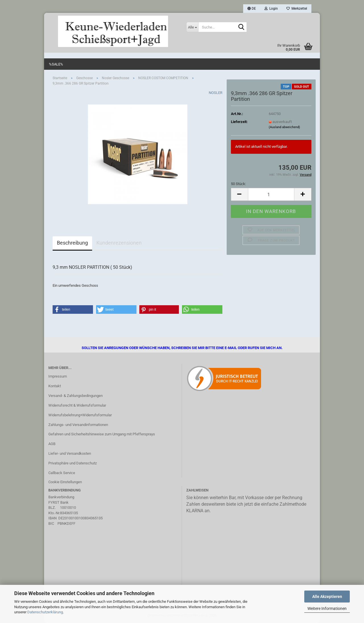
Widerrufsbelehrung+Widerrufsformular (80, 415)
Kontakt (55, 386)
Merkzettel (297, 9)
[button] (252, 9)
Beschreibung (72, 243)
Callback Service (62, 473)
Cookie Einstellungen (65, 482)
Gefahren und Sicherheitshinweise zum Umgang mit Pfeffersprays (102, 434)
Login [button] (271, 9)
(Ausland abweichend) (284, 127)
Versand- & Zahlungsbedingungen (76, 396)
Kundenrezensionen (119, 243)
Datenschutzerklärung (45, 612)
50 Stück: (238, 184)
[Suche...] (192, 27)
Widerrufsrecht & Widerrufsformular (77, 405)
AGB (52, 444)
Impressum (58, 376)
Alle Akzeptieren (327, 597)
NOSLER (216, 93)
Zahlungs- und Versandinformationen (78, 425)
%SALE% (56, 64)
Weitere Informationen (327, 608)
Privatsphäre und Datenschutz (73, 463)
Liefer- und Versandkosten (70, 453)
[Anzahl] (271, 194)
